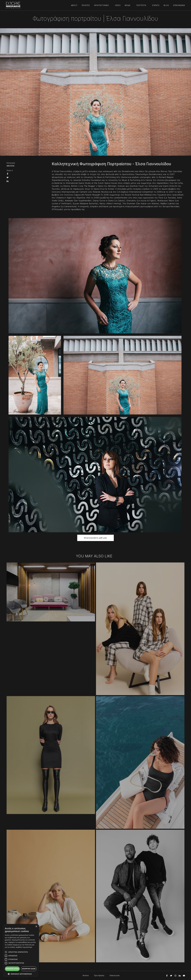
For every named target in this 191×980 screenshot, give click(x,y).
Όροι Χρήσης (99, 975)
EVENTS (156, 5)
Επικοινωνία (115, 975)
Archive (86, 975)
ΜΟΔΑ (128, 5)
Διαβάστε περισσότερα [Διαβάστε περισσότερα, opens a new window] (24, 947)
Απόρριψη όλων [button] (29, 969)
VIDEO (118, 5)
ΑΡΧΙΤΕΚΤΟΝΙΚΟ (102, 5)
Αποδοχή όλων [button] (12, 969)
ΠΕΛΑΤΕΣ (86, 5)
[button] (21, 974)
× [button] (36, 927)
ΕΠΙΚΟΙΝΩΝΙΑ (179, 5)
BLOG (166, 5)
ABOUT (74, 5)
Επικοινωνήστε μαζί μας (95, 538)
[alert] (21, 951)
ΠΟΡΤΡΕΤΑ (141, 5)
